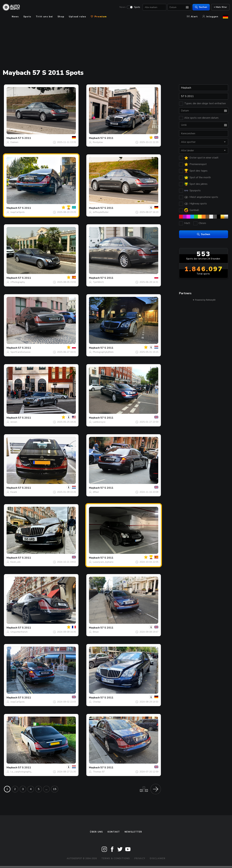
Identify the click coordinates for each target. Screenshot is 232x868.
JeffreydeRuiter (101, 212)
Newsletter (133, 832)
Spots (136, 8)
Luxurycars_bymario (103, 562)
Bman (96, 632)
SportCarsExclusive (21, 352)
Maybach (12, 138)
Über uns (96, 832)
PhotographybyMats (103, 352)
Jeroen (14, 422)
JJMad (96, 492)
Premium (99, 17)
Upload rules (77, 17)
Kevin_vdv (16, 562)
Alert (192, 17)
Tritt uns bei (44, 17)
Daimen (14, 142)
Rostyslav (98, 142)
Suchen (200, 7)
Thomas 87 (99, 772)
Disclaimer (158, 859)
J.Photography (18, 282)
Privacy (140, 859)
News (121, 8)
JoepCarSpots (18, 212)
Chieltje (97, 702)
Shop (61, 17)
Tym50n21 (98, 282)
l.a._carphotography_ (21, 772)
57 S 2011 (24, 138)
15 (55, 789)
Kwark (14, 492)
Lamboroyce (99, 422)
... (46, 789)
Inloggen (210, 17)
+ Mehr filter (219, 7)
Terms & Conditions (116, 859)
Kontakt (114, 832)
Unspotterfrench (19, 632)
